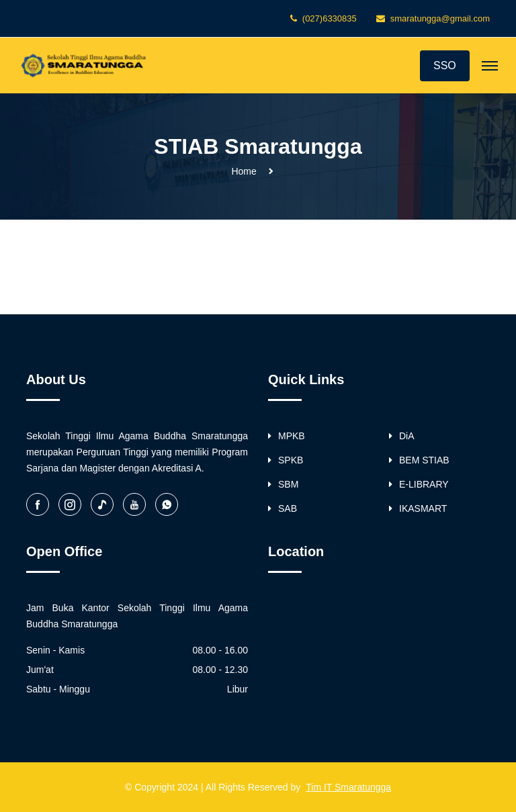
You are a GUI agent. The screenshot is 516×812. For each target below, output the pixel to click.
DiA (402, 436)
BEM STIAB (419, 460)
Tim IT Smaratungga (348, 787)
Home (244, 171)
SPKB (286, 460)
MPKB (287, 436)
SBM (283, 484)
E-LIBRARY (419, 484)
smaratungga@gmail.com (440, 18)
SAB (283, 508)
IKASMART (418, 508)
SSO (445, 65)
